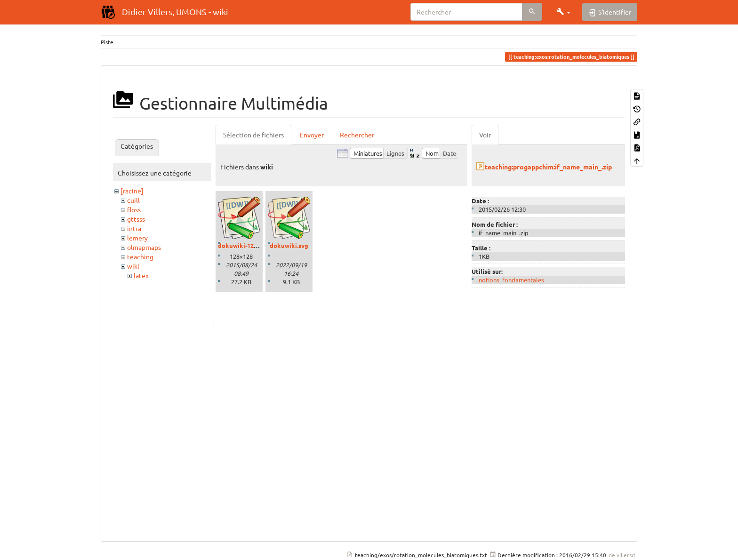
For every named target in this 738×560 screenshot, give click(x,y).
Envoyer (312, 135)
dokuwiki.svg (289, 245)
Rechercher (357, 135)
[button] (563, 12)
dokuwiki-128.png (244, 245)
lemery (137, 238)
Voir (485, 135)
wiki (133, 266)
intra (134, 228)
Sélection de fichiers (253, 135)
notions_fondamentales (511, 280)
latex (141, 275)
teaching (140, 256)
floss (134, 209)
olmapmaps (144, 247)
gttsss (136, 219)
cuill (133, 200)
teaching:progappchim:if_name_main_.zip (548, 167)
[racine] (132, 191)
